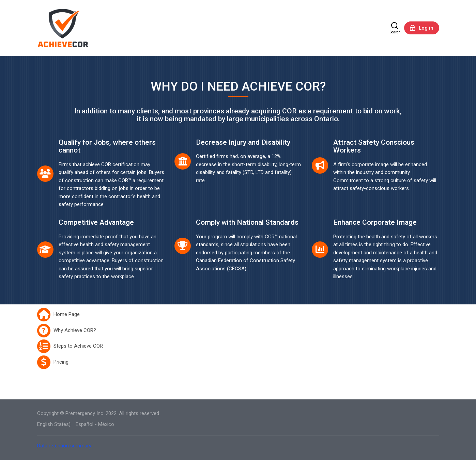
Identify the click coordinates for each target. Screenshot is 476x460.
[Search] (395, 28)
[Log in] (422, 28)
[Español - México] (95, 424)
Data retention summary (64, 446)
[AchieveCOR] (64, 28)
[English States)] (54, 424)
